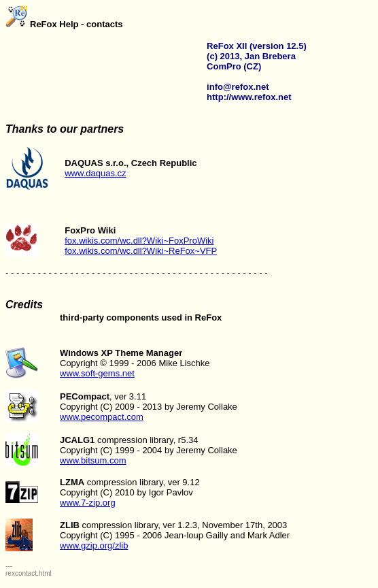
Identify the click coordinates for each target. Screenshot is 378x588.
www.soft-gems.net (97, 373)
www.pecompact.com (102, 417)
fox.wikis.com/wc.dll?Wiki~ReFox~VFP (141, 251)
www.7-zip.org (88, 503)
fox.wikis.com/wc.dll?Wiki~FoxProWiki (139, 241)
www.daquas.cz (95, 173)
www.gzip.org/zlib (94, 545)
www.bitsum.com (93, 460)
